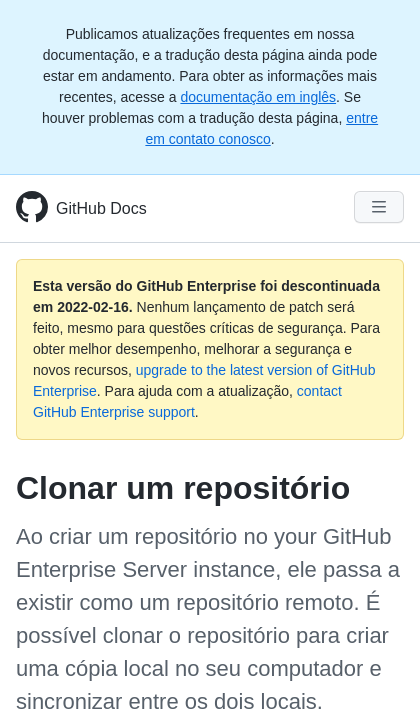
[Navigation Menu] (379, 207)
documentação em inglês (258, 97)
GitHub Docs (101, 208)
